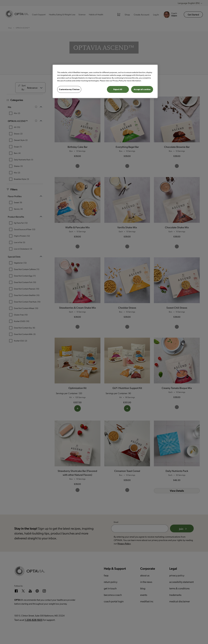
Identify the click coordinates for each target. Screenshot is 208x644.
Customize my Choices (69, 89)
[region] (105, 81)
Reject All (118, 89)
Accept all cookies (142, 89)
